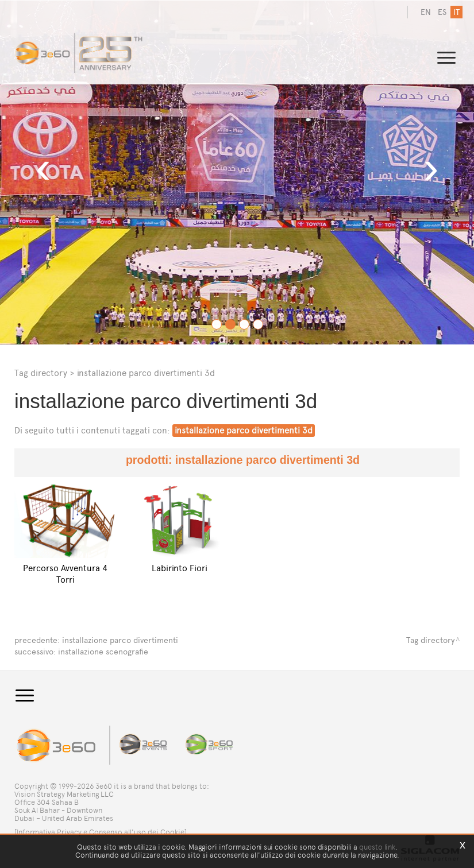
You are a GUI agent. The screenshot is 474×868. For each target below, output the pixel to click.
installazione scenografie (103, 652)
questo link (377, 847)
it (456, 12)
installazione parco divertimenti (120, 640)
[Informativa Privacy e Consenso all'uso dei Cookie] (101, 832)
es (442, 12)
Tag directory (41, 373)
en (426, 12)
